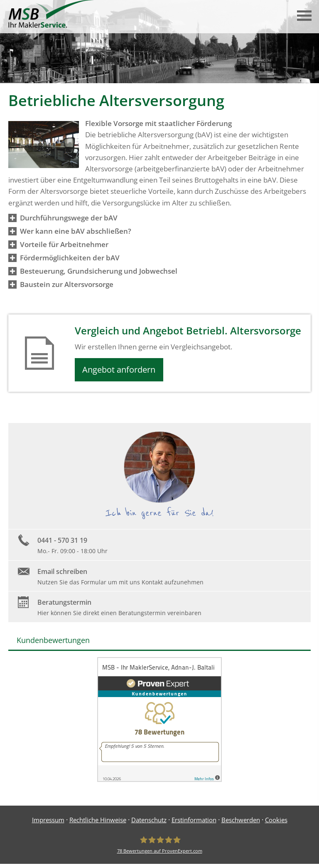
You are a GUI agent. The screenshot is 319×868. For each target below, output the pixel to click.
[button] (69, 218)
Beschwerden (241, 822)
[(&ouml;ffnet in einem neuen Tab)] (159, 781)
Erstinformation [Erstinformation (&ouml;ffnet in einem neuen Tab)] (194, 822)
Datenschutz (149, 822)
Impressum (48, 822)
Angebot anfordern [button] (122, 370)
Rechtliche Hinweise (98, 822)
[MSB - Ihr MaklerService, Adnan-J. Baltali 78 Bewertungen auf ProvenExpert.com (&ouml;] (160, 847)
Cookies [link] (276, 822)
